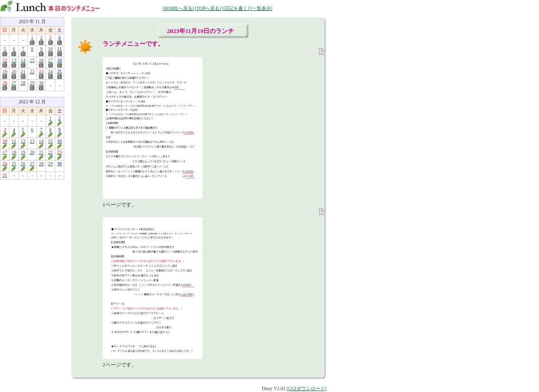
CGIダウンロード (306, 388)
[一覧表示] (261, 8)
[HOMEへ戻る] (178, 8)
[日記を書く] (236, 8)
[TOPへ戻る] (208, 8)
